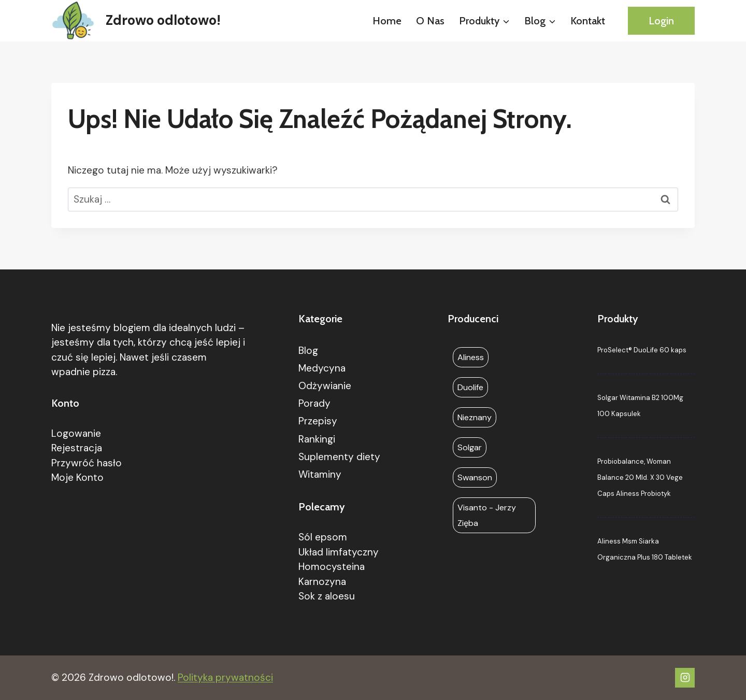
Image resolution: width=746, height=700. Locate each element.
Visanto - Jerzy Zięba (487, 515)
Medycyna (322, 368)
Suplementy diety (339, 457)
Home (387, 21)
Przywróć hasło (87, 463)
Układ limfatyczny (339, 552)
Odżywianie (325, 386)
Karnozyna (322, 582)
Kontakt (588, 21)
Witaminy (320, 474)
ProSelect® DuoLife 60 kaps (642, 350)
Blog (308, 351)
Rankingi (317, 439)
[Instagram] (685, 678)
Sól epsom (323, 537)
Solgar (470, 447)
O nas (430, 21)
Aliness (471, 357)
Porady (314, 403)
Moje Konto (77, 477)
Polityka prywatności (225, 677)
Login (661, 21)
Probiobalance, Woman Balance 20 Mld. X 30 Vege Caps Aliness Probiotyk (640, 477)
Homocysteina (332, 567)
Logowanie (76, 433)
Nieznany (475, 417)
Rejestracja (77, 448)
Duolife (470, 387)
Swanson (475, 477)
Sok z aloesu (327, 596)
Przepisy (318, 421)
